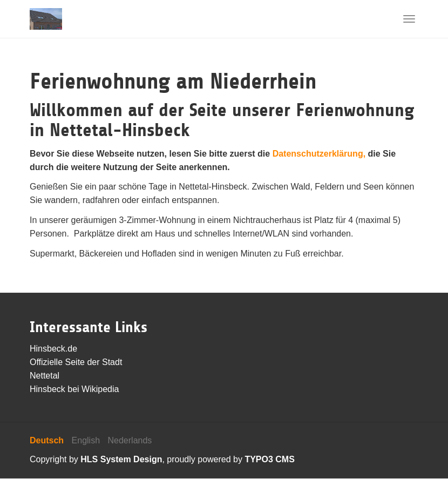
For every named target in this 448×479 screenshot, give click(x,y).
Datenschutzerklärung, (319, 154)
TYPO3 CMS (269, 459)
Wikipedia (100, 389)
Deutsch (47, 440)
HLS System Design (121, 459)
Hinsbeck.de (53, 349)
